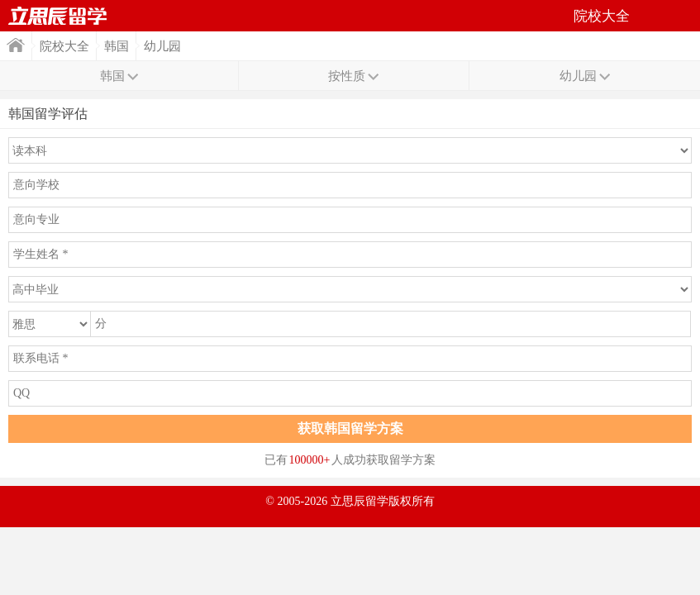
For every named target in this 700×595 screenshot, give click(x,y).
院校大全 (64, 46)
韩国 (117, 46)
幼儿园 (162, 46)
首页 (58, 16)
